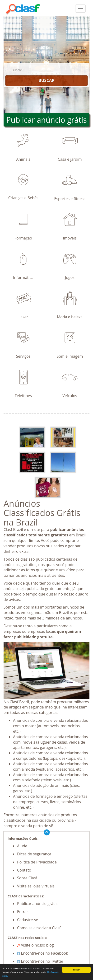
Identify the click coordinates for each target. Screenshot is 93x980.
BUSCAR (46, 80)
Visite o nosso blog (35, 945)
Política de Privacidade (37, 862)
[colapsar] (80, 9)
